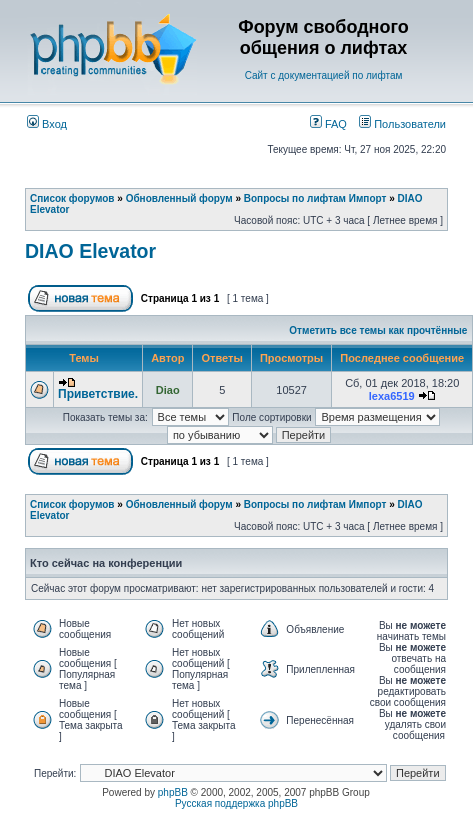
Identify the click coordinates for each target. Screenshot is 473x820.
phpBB (173, 792)
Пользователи (402, 124)
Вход (47, 124)
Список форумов (72, 198)
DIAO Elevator (90, 251)
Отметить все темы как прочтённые (378, 330)
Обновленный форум (179, 198)
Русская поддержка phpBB (236, 803)
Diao (168, 390)
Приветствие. (98, 394)
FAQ (328, 124)
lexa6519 (392, 396)
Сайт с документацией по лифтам (324, 75)
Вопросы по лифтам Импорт (315, 198)
